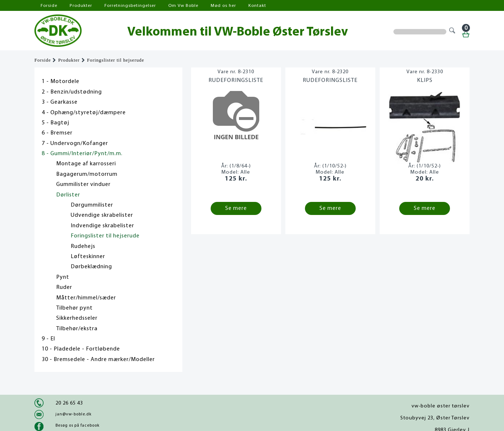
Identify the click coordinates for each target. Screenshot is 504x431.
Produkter (81, 6)
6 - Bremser (57, 133)
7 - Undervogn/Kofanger (75, 144)
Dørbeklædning (91, 267)
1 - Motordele (61, 82)
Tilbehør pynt (75, 308)
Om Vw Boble (183, 6)
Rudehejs (83, 246)
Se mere (236, 208)
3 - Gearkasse (60, 102)
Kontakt (257, 6)
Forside (49, 6)
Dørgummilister (92, 205)
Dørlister (68, 195)
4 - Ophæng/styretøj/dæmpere (84, 113)
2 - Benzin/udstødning (72, 92)
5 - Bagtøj (55, 123)
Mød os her (223, 6)
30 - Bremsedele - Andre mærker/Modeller (98, 360)
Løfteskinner (88, 257)
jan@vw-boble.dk (73, 414)
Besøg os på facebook (77, 426)
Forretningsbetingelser (130, 6)
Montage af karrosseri (86, 164)
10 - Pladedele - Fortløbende (81, 349)
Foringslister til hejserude (116, 60)
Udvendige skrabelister (102, 215)
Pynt (63, 277)
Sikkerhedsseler (77, 318)
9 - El (48, 339)
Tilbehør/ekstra (77, 329)
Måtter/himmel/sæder (86, 298)
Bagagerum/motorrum (87, 174)
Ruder (64, 287)
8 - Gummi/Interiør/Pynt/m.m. (82, 154)
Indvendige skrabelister (102, 226)
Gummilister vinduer (83, 185)
